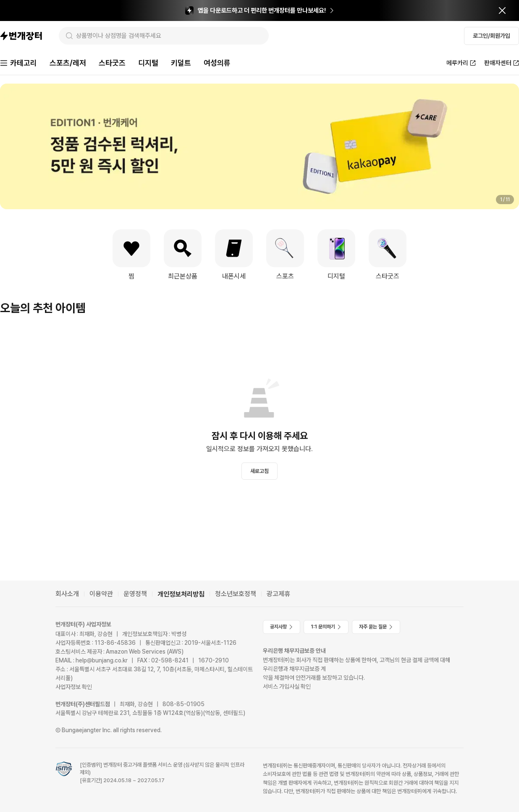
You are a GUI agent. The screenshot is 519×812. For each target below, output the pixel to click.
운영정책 (135, 594)
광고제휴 (278, 594)
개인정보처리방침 (181, 594)
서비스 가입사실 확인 (287, 686)
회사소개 (67, 594)
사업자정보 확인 (74, 687)
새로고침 (259, 471)
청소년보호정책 (236, 594)
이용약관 (101, 594)
